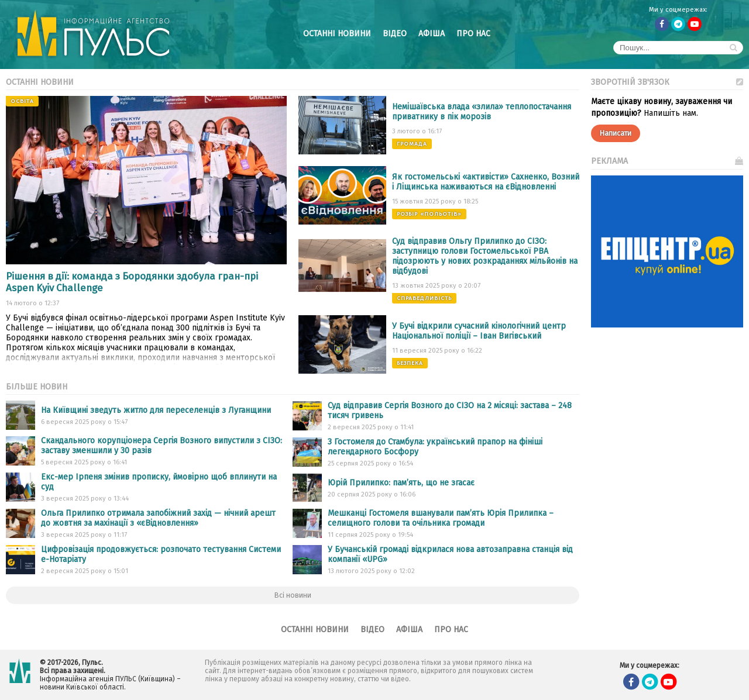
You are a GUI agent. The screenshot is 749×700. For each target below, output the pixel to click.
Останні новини (337, 34)
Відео (395, 34)
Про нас (473, 34)
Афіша (432, 34)
